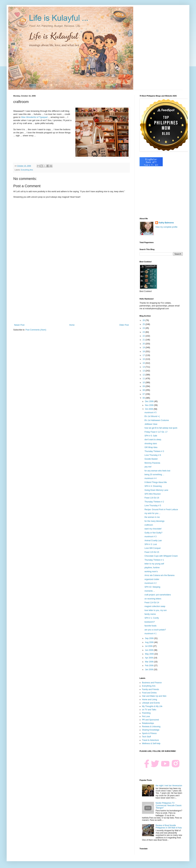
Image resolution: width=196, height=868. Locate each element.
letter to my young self (154, 564)
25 (144, 324)
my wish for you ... (153, 513)
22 (144, 336)
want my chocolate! (153, 529)
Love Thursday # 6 (153, 455)
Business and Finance (152, 683)
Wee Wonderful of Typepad (34, 117)
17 (144, 355)
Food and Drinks (149, 693)
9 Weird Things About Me (156, 482)
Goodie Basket (151, 459)
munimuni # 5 (150, 413)
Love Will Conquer (153, 548)
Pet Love (146, 716)
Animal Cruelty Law (153, 541)
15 (144, 363)
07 (144, 394)
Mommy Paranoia (152, 463)
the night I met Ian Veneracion (169, 786)
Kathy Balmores (166, 223)
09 (144, 386)
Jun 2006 (149, 650)
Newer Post (19, 325)
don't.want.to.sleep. (153, 440)
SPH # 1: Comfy (152, 618)
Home (72, 325)
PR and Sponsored (150, 720)
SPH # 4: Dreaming (153, 486)
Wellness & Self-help (151, 743)
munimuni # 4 (150, 478)
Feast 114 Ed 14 (152, 603)
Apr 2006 (149, 658)
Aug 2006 (150, 642)
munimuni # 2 (150, 583)
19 (144, 348)
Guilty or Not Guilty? (153, 533)
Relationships (148, 723)
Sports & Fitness (149, 733)
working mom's (151, 572)
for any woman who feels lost (157, 471)
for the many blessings (154, 521)
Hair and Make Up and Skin (154, 696)
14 (144, 367)
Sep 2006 (150, 638)
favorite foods (150, 626)
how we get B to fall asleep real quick (161, 428)
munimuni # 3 (150, 537)
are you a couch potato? (155, 630)
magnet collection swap (155, 606)
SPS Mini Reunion (153, 494)
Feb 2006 (149, 666)
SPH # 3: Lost (151, 544)
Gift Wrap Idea (151, 447)
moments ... (150, 591)
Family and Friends (150, 689)
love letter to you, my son (156, 610)
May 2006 (150, 654)
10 (144, 383)
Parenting (146, 713)
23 (144, 332)
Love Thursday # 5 (153, 506)
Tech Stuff (146, 737)
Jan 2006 (149, 670)
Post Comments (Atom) (36, 330)
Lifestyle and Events (151, 703)
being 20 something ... (154, 475)
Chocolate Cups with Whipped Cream (161, 556)
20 (144, 344)
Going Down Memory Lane (156, 490)
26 (144, 320)
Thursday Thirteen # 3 (154, 451)
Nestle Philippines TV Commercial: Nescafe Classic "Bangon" (169, 805)
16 (144, 359)
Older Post (124, 325)
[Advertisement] (71, 296)
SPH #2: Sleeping (152, 587)
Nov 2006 (150, 405)
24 (144, 328)
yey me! (148, 467)
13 (144, 371)
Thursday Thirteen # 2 (154, 502)
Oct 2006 (149, 409)
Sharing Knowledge (151, 730)
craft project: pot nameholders (158, 595)
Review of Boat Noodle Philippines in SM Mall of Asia (169, 827)
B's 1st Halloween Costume (157, 420)
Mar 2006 (149, 662)
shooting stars (151, 444)
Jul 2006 (149, 646)
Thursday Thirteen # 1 (154, 560)
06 (144, 398)
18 (144, 352)
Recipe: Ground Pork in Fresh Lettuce (161, 510)
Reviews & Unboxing (151, 727)
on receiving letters (153, 599)
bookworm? (150, 622)
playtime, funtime (152, 568)
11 (144, 379)
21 (144, 340)
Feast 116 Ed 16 (152, 498)
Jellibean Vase (151, 424)
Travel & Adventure (150, 740)
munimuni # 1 (150, 634)
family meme (150, 614)
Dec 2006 (150, 401)
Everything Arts (27, 170)
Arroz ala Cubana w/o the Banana (159, 575)
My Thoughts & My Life (152, 706)
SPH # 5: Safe (151, 436)
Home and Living (149, 700)
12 (144, 375)
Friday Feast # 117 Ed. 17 (156, 432)
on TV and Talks (149, 710)
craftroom (149, 525)
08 (144, 390)
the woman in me (152, 517)
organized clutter (152, 579)
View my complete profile (166, 227)
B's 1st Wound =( (152, 416)
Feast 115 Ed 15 (152, 552)
